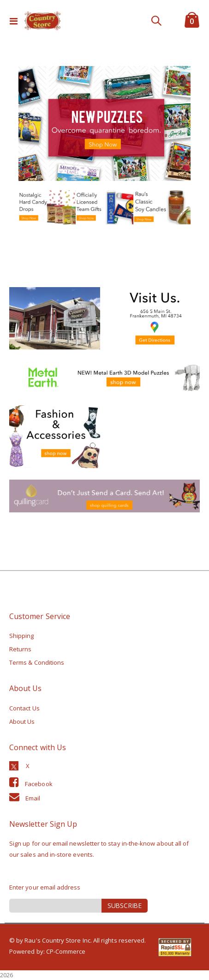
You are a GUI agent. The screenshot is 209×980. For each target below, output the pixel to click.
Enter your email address (45, 887)
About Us (22, 721)
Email (33, 798)
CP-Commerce (66, 951)
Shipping (22, 636)
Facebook (39, 784)
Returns (20, 649)
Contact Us (24, 708)
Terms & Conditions (37, 662)
